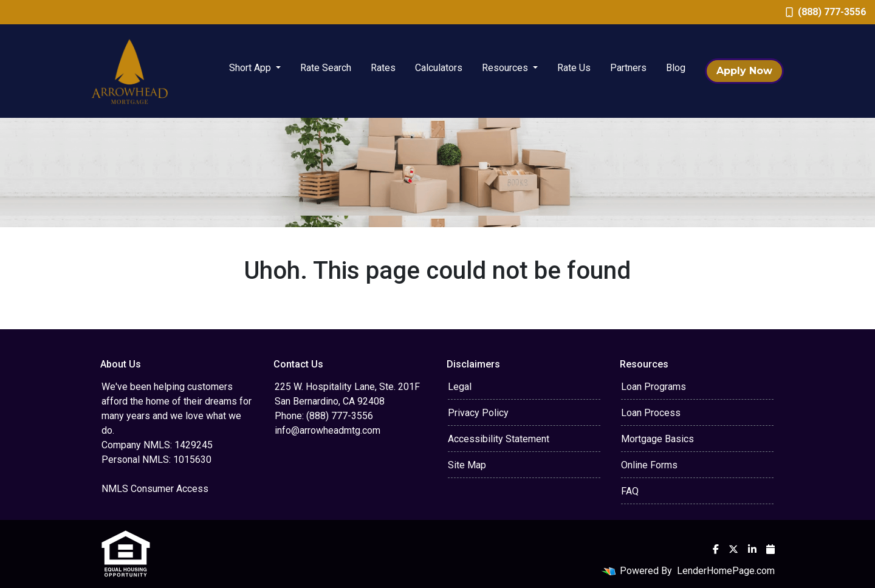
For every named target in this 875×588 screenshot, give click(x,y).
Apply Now (744, 71)
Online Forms (649, 465)
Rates (383, 68)
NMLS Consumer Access (155, 489)
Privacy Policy (478, 413)
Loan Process (651, 413)
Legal (460, 387)
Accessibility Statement (499, 439)
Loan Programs (654, 387)
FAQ (630, 491)
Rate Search (326, 68)
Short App (251, 68)
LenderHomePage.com (726, 571)
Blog (676, 68)
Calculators (439, 68)
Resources (506, 68)
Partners (628, 68)
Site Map (467, 465)
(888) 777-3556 (826, 12)
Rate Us (574, 68)
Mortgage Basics (657, 439)
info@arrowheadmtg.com (328, 430)
